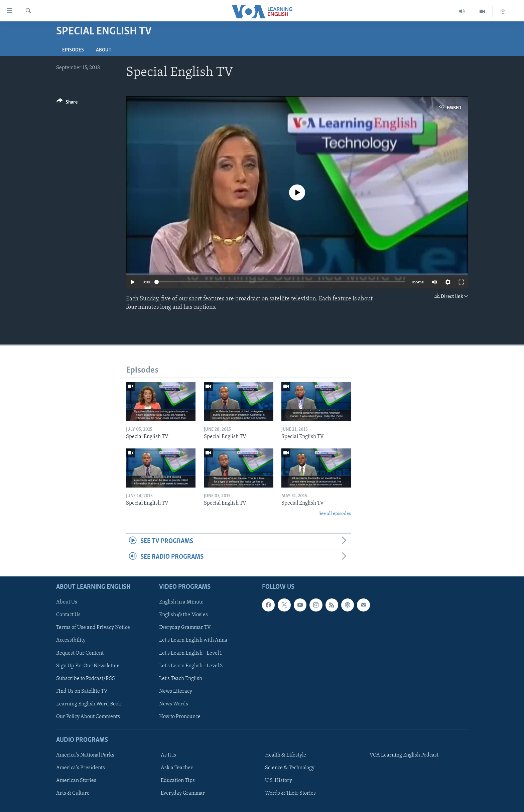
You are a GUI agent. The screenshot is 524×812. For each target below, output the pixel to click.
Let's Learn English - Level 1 (190, 653)
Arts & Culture (73, 794)
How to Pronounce (180, 717)
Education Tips (178, 781)
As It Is (168, 756)
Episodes (73, 50)
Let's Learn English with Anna (193, 641)
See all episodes (335, 514)
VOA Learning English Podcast (404, 756)
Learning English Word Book (89, 704)
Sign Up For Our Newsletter (88, 666)
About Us (67, 602)
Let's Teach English (181, 679)
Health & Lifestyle (286, 756)
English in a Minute (181, 602)
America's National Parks (85, 756)
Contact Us (68, 615)
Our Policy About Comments (88, 717)
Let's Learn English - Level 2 (191, 666)
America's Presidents (81, 768)
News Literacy (176, 691)
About (104, 50)
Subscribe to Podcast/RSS (86, 679)
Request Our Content (80, 653)
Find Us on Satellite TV (82, 691)
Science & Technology (290, 768)
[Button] (67, 103)
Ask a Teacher (177, 768)
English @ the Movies (183, 615)
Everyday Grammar (183, 794)
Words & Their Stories (290, 794)
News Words (174, 704)
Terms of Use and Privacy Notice (93, 628)
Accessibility (71, 641)
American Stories (76, 781)
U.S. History (279, 781)
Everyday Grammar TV (185, 628)
